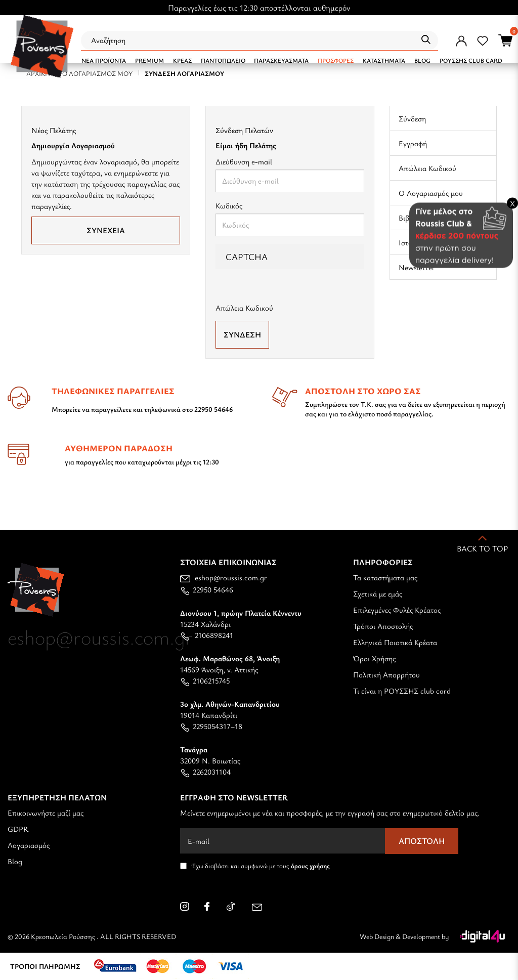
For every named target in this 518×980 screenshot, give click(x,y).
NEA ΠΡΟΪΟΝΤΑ (104, 60)
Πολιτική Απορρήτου (386, 674)
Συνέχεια (106, 230)
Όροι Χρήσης (374, 658)
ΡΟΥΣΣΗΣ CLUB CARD (471, 60)
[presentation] (300, 299)
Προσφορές (336, 60)
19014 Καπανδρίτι (230, 709)
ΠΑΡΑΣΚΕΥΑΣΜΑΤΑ (281, 60)
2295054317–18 (211, 726)
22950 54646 (207, 589)
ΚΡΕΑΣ (182, 60)
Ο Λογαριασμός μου (431, 193)
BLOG (422, 60)
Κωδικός (229, 205)
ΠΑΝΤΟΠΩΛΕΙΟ (223, 60)
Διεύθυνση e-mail (244, 161)
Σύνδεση (412, 118)
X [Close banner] (512, 203)
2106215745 (205, 680)
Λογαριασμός (29, 845)
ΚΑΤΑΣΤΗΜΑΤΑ (384, 60)
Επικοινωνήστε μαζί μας (46, 813)
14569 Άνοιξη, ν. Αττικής (230, 664)
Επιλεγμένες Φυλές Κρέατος (397, 610)
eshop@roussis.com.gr (224, 577)
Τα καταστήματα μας (385, 577)
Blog (15, 861)
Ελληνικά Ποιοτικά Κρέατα (395, 642)
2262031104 (205, 772)
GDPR (18, 829)
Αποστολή (422, 841)
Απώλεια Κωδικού (427, 168)
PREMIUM (149, 60)
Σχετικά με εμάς (378, 593)
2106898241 (207, 635)
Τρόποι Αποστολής (383, 626)
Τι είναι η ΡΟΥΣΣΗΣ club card (402, 691)
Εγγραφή (413, 143)
